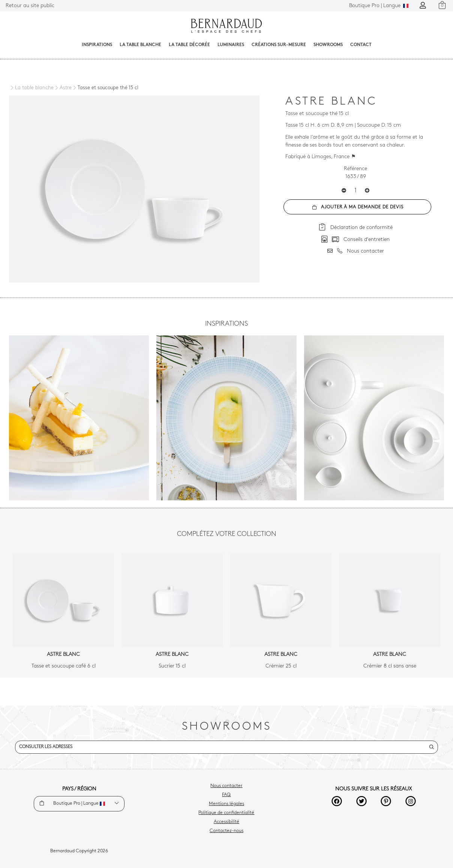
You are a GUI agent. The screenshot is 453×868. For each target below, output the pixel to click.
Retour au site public (30, 6)
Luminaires (231, 45)
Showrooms (328, 45)
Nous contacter (226, 786)
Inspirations (97, 45)
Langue (379, 6)
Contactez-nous (226, 831)
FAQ (226, 795)
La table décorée (189, 45)
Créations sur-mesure (279, 45)
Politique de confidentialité (226, 813)
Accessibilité (226, 822)
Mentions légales (226, 804)
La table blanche (140, 45)
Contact (361, 45)
